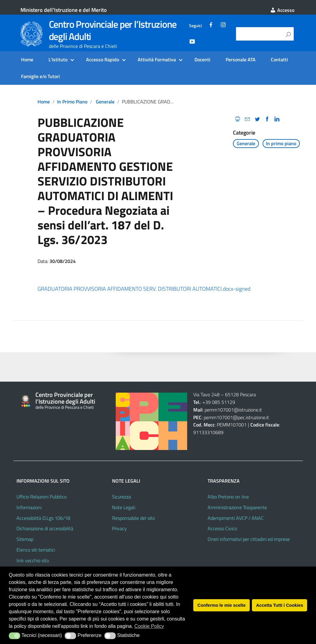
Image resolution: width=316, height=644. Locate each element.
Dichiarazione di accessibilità (45, 528)
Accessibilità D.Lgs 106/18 (43, 518)
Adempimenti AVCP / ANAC (236, 518)
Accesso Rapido (103, 59)
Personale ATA (241, 59)
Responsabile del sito (133, 518)
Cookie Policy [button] (149, 626)
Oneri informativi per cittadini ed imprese (249, 539)
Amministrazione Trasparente (237, 507)
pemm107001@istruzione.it (234, 410)
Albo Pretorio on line (228, 497)
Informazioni (29, 507)
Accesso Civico (222, 528)
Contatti (279, 59)
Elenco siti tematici (36, 550)
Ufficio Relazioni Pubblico (42, 497)
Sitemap (25, 539)
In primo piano (72, 102)
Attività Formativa (157, 59)
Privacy (119, 528)
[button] (15, 636)
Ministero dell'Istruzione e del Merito (64, 10)
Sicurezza (122, 497)
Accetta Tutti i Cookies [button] (280, 605)
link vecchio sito (33, 560)
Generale (105, 102)
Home (27, 59)
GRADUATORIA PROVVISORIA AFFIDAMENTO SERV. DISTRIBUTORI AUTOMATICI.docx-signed (144, 289)
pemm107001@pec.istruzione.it (236, 417)
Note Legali (124, 507)
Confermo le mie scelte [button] (222, 605)
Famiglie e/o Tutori (40, 76)
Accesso (282, 10)
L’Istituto (58, 59)
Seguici (195, 26)
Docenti (202, 59)
